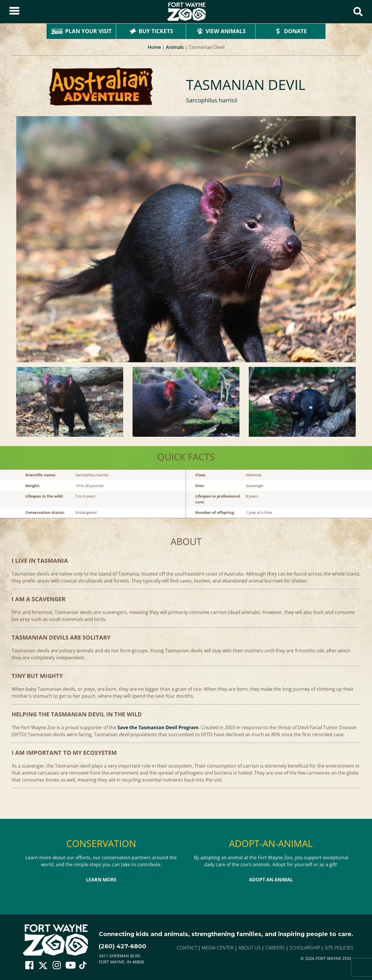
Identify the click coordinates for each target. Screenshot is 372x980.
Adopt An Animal (271, 880)
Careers (275, 948)
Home (154, 47)
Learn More (101, 880)
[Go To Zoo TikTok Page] (83, 967)
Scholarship (305, 948)
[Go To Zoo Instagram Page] (57, 965)
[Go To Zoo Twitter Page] (43, 967)
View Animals (221, 31)
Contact (187, 948)
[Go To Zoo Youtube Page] (71, 965)
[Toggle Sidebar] (14, 12)
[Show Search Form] (358, 12)
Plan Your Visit (81, 31)
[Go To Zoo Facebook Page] (29, 965)
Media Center (218, 948)
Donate (291, 31)
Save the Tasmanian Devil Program (158, 727)
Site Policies (339, 948)
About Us (250, 948)
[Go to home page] (55, 940)
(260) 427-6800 (122, 946)
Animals (175, 47)
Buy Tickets (151, 31)
